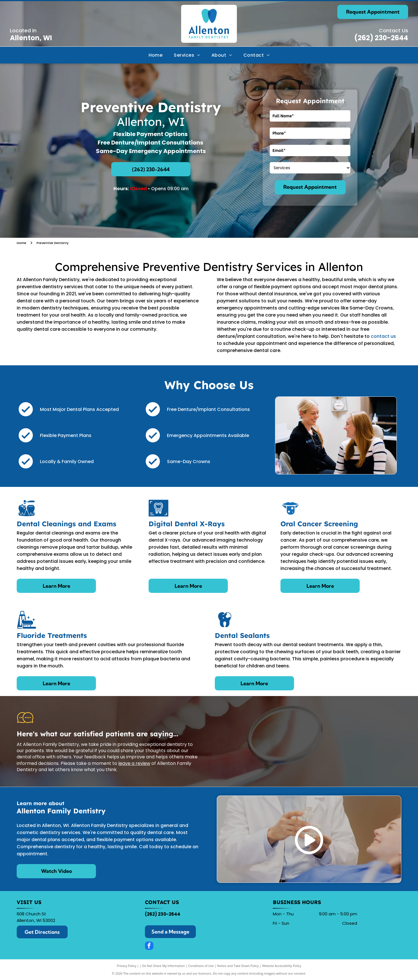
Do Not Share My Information (163, 966)
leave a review (134, 763)
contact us (383, 336)
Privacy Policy (127, 966)
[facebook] (149, 946)
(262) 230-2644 (381, 38)
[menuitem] (156, 55)
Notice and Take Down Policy (238, 966)
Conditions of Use (201, 966)
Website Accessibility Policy (282, 966)
